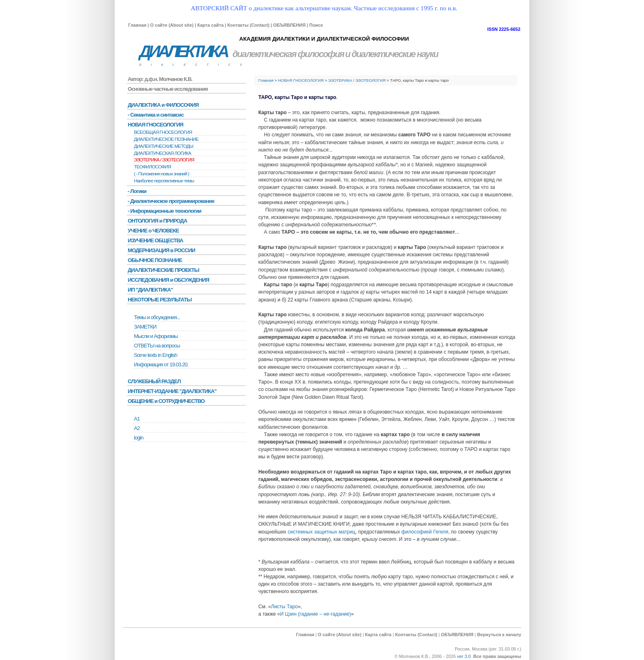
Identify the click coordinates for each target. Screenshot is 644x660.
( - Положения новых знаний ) (161, 174)
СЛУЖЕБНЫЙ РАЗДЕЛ (154, 381)
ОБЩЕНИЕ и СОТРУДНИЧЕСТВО (166, 401)
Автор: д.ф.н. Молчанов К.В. (160, 79)
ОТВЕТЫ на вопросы (157, 346)
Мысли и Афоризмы (156, 336)
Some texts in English (155, 355)
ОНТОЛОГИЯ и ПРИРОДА (157, 221)
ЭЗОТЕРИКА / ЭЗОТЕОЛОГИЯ (357, 80)
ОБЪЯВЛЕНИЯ (289, 25)
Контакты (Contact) (248, 25)
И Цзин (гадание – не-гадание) (316, 614)
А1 (137, 419)
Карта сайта (210, 25)
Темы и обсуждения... (157, 317)
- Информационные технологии (164, 211)
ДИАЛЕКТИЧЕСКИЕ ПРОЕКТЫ (163, 270)
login (139, 438)
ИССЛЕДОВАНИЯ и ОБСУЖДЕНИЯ (168, 280)
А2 (137, 428)
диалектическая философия (288, 54)
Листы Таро (285, 607)
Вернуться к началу (499, 635)
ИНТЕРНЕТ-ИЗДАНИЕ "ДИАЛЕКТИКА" (172, 391)
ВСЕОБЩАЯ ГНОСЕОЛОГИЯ (163, 132)
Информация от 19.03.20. (161, 364)
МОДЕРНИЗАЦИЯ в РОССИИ (161, 250)
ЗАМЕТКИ (145, 327)
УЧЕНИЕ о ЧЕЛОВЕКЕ (153, 231)
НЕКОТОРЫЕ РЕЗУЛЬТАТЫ (160, 300)
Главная (137, 25)
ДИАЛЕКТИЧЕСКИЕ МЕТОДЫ (163, 146)
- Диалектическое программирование (171, 201)
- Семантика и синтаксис (156, 115)
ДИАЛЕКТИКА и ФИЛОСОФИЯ (163, 105)
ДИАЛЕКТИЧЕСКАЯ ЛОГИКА (162, 153)
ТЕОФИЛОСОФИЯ (152, 167)
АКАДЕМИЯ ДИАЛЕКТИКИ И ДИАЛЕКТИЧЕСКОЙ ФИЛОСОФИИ (324, 39)
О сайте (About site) (172, 25)
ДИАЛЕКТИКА (183, 52)
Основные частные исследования (168, 89)
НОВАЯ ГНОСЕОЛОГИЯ (301, 80)
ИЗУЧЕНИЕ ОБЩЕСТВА (155, 240)
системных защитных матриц (321, 532)
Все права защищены (497, 656)
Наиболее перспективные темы (164, 181)
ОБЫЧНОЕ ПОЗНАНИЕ (155, 260)
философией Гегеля (425, 532)
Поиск (316, 25)
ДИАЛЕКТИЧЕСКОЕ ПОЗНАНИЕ (166, 139)
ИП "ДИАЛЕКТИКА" (150, 290)
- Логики (137, 191)
